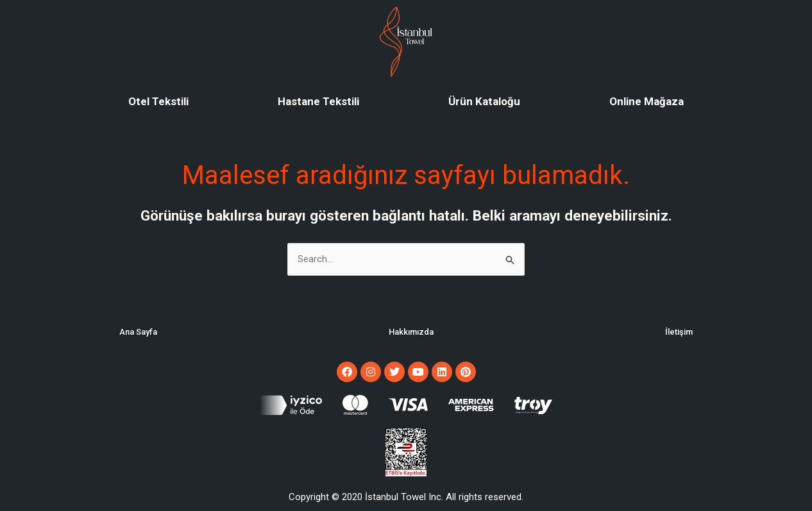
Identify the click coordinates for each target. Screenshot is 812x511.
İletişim (679, 332)
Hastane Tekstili (318, 101)
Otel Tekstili (158, 101)
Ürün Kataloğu (485, 101)
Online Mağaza (648, 101)
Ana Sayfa (138, 332)
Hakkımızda (411, 332)
